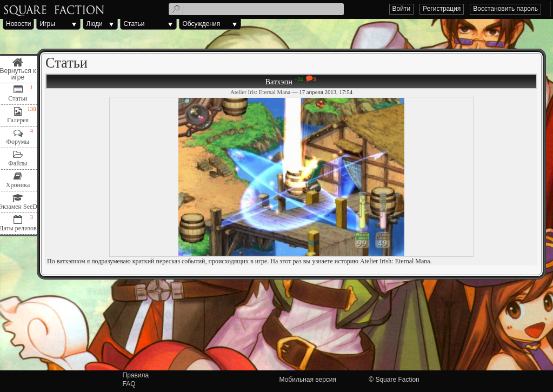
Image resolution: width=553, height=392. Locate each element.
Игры (47, 24)
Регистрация (442, 9)
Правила (136, 375)
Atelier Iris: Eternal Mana (260, 92)
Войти (402, 9)
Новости (18, 24)
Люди (94, 24)
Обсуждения (201, 24)
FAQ (129, 384)
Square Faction (397, 380)
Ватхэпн (279, 82)
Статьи (134, 24)
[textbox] (256, 9)
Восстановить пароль (505, 9)
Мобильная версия (308, 380)
